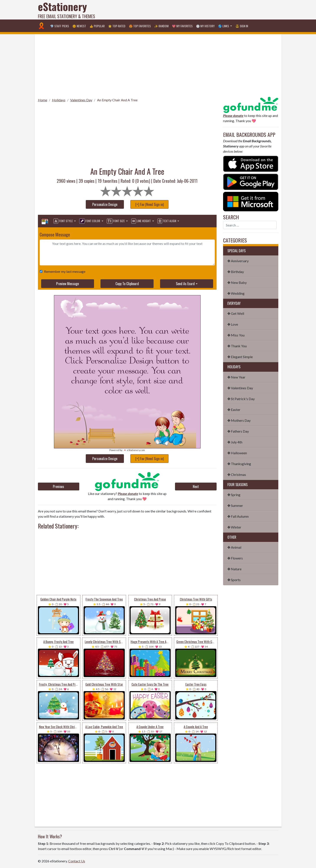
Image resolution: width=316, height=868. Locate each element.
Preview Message (67, 284)
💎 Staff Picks (59, 26)
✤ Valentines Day (240, 388)
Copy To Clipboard (127, 284)
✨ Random (161, 26)
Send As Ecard (185, 284)
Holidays (59, 100)
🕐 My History (205, 26)
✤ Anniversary (238, 261)
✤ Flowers (235, 558)
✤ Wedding (236, 293)
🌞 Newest (79, 26)
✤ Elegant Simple (240, 357)
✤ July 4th (235, 442)
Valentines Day (81, 100)
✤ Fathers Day (238, 431)
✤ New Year (236, 377)
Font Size (116, 221)
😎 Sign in (242, 26)
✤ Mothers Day (239, 420)
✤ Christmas (237, 474)
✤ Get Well (236, 313)
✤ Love (233, 324)
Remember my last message (64, 271)
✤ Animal (234, 547)
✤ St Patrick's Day (241, 399)
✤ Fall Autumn (238, 516)
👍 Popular (97, 26)
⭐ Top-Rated (117, 26)
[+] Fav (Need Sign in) (150, 204)
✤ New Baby (237, 282)
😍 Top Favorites (140, 26)
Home (43, 100)
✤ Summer (235, 505)
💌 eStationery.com (134, 450)
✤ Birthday (236, 272)
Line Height (141, 221)
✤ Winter (234, 527)
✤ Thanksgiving (239, 464)
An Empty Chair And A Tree (117, 100)
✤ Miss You (236, 335)
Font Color (90, 221)
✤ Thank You (237, 346)
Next (196, 487)
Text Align (167, 221)
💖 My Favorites (182, 26)
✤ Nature (234, 569)
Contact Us (77, 861)
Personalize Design (105, 204)
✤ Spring (234, 495)
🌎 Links (224, 26)
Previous (58, 487)
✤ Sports (234, 580)
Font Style (63, 221)
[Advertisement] (199, 10)
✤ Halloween (237, 453)
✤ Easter (234, 410)
